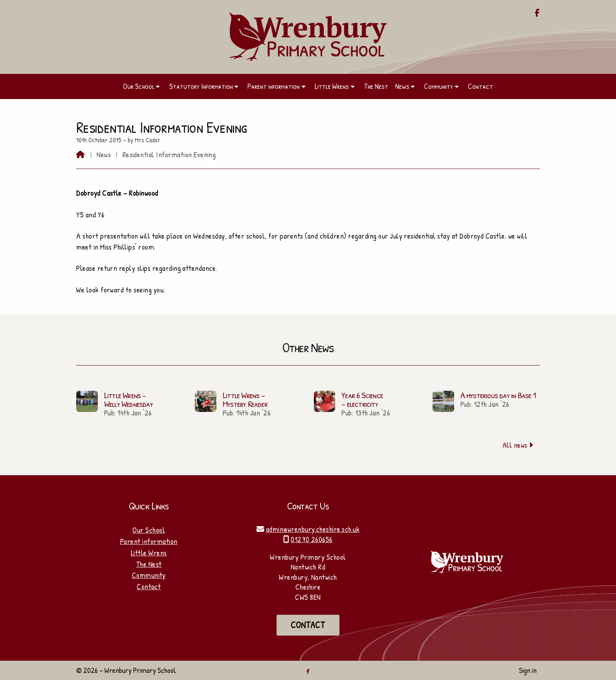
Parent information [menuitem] (274, 86)
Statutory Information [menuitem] (201, 86)
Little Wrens (149, 553)
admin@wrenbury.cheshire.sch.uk (313, 529)
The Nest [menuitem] (376, 86)
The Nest (149, 564)
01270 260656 (312, 539)
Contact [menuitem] (480, 86)
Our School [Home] (149, 530)
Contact (149, 586)
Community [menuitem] (438, 86)
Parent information (149, 541)
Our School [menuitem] (139, 86)
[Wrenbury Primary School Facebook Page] (537, 13)
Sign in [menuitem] (528, 670)
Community (149, 575)
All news (518, 445)
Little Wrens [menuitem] (332, 86)
